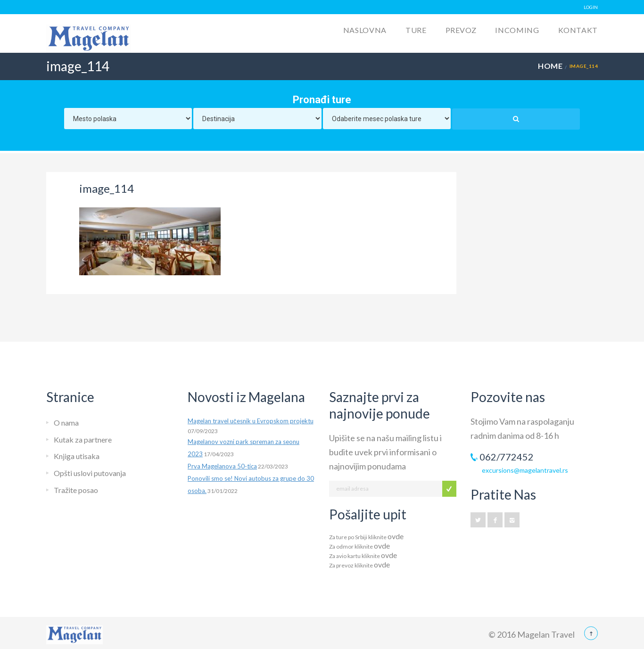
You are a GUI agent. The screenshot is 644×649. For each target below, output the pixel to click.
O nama (66, 423)
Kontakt (578, 30)
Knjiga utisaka (77, 456)
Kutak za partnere (83, 440)
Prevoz (461, 30)
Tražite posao (76, 490)
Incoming (517, 30)
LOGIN (591, 7)
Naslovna (365, 30)
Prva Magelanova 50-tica (222, 466)
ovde (396, 536)
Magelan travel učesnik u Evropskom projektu (251, 421)
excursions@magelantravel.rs (525, 470)
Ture (416, 30)
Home (550, 66)
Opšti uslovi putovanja (90, 473)
